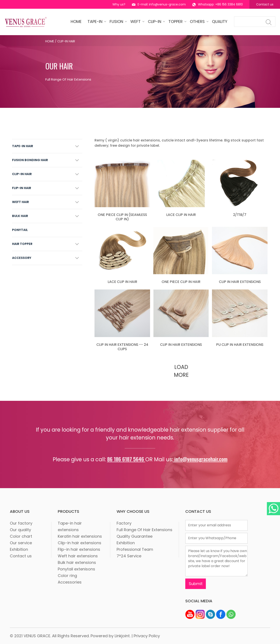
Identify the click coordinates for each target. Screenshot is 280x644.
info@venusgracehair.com (200, 459)
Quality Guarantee (135, 536)
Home (50, 41)
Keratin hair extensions (80, 536)
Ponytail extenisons (76, 569)
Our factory (21, 523)
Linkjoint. (122, 636)
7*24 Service (129, 556)
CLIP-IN (155, 22)
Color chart (21, 536)
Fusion (117, 22)
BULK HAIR (20, 216)
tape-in (96, 22)
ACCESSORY (22, 258)
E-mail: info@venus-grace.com (159, 4)
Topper (176, 22)
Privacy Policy (147, 636)
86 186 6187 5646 (126, 459)
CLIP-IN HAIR (22, 174)
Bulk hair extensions (77, 562)
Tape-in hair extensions (70, 526)
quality (220, 22)
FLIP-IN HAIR (22, 188)
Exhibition (19, 549)
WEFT (136, 22)
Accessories (70, 582)
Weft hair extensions (78, 556)
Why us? (119, 4)
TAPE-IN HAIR (23, 146)
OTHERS (198, 22)
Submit (196, 584)
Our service (21, 543)
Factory (124, 523)
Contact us (265, 4)
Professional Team (135, 549)
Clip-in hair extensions (80, 543)
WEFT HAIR (20, 202)
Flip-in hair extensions (79, 549)
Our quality (20, 530)
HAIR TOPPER (22, 244)
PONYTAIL (20, 230)
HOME (76, 22)
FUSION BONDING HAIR (30, 160)
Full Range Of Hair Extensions (144, 530)
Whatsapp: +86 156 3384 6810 (218, 4)
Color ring (67, 576)
